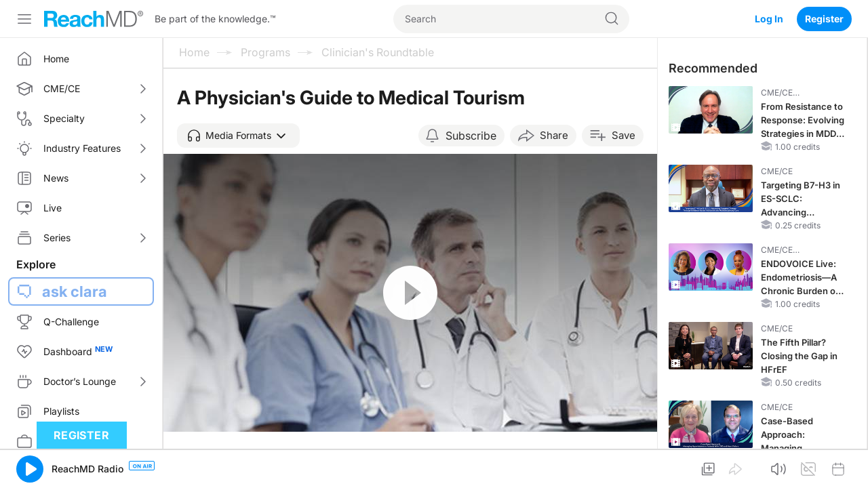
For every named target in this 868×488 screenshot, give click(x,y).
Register (824, 19)
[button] (238, 136)
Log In (769, 19)
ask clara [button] (75, 291)
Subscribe (471, 136)
